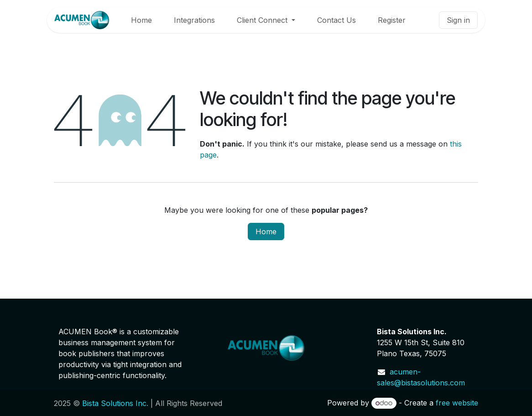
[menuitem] (141, 20)
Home (266, 232)
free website (457, 403)
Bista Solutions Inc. (115, 403)
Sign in (458, 20)
